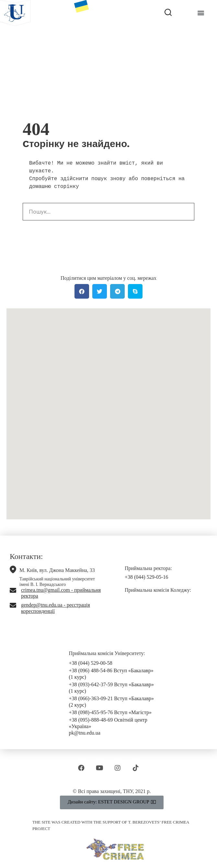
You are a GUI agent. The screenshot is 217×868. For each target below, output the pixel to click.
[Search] (185, 212)
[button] (201, 13)
